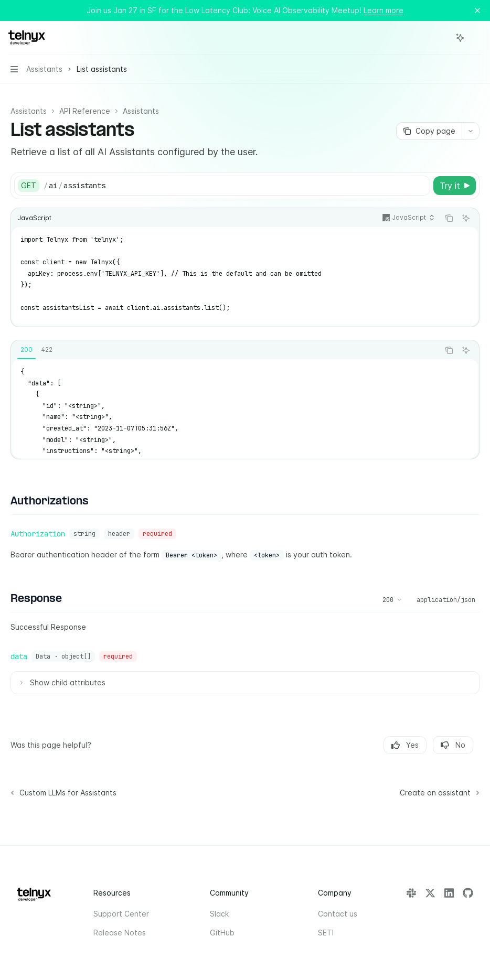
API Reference (85, 111)
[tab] (26, 350)
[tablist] (225, 350)
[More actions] (476, 38)
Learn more (384, 10)
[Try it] (455, 186)
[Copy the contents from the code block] (449, 218)
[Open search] (441, 38)
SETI (326, 933)
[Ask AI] (466, 218)
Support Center (121, 914)
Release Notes (120, 933)
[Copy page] (429, 131)
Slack (219, 914)
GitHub (222, 933)
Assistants (29, 111)
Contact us (338, 914)
